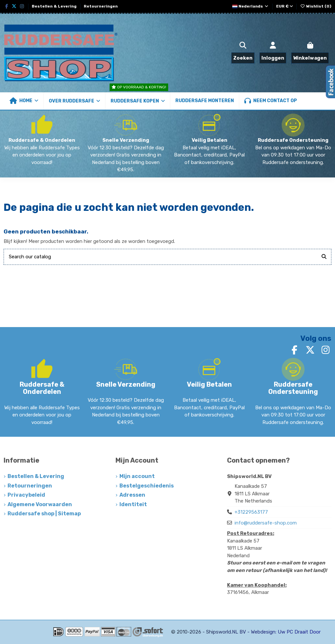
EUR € (285, 6)
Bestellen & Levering (55, 6)
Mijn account (137, 476)
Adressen (132, 495)
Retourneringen (101, 6)
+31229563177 (251, 512)
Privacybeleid (26, 495)
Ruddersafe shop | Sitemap (44, 514)
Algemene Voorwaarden (40, 504)
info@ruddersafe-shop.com (266, 523)
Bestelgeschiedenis (147, 486)
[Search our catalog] (324, 257)
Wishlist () (316, 6)
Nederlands (251, 6)
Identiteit (133, 504)
